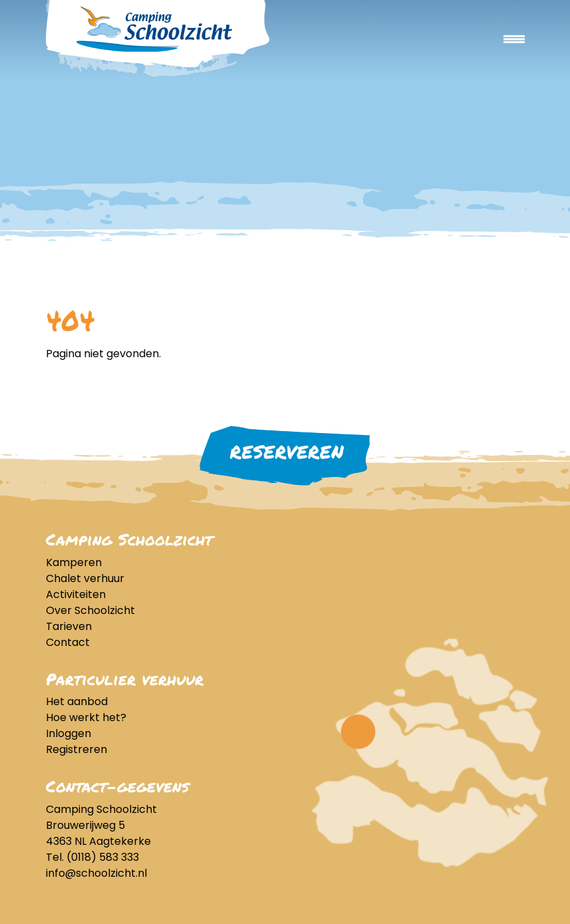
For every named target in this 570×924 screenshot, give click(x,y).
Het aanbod (77, 701)
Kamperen (74, 562)
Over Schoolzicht (90, 610)
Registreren (76, 749)
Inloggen (69, 733)
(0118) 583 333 (103, 857)
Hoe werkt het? (86, 717)
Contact (68, 642)
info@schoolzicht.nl (96, 873)
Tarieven (69, 626)
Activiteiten (76, 594)
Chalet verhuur (85, 578)
